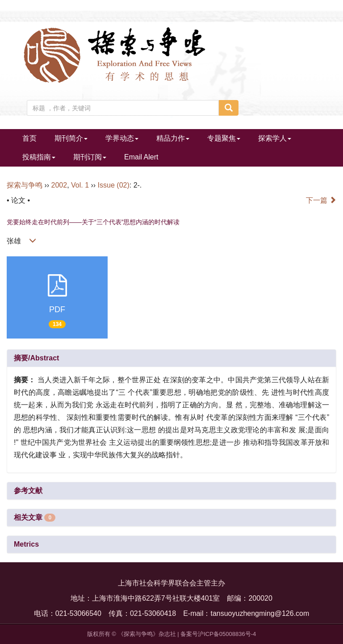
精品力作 (173, 138)
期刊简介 (71, 138)
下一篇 (321, 200)
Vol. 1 (80, 185)
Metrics (26, 544)
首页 (29, 138)
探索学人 (275, 138)
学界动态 (122, 138)
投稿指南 (39, 157)
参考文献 (28, 491)
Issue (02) (114, 185)
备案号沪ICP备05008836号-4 (218, 634)
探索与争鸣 (25, 185)
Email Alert (141, 157)
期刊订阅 (90, 157)
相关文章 (35, 517)
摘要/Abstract (36, 358)
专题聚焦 (224, 138)
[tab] (171, 358)
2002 (59, 185)
